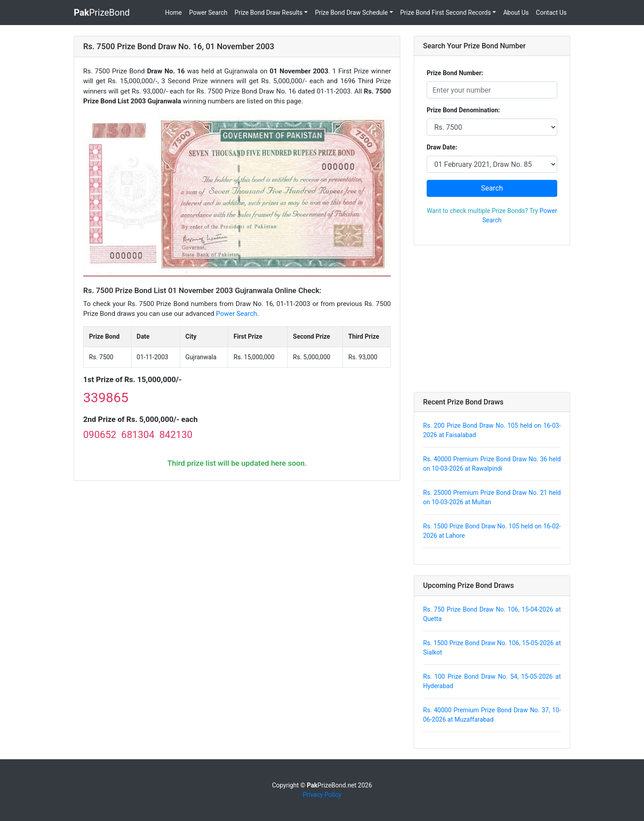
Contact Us (551, 13)
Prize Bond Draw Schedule (351, 13)
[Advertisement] (492, 319)
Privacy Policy (322, 795)
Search (492, 188)
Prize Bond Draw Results (269, 13)
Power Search (208, 13)
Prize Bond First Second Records (446, 13)
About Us (516, 13)
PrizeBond (102, 13)
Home (174, 13)
